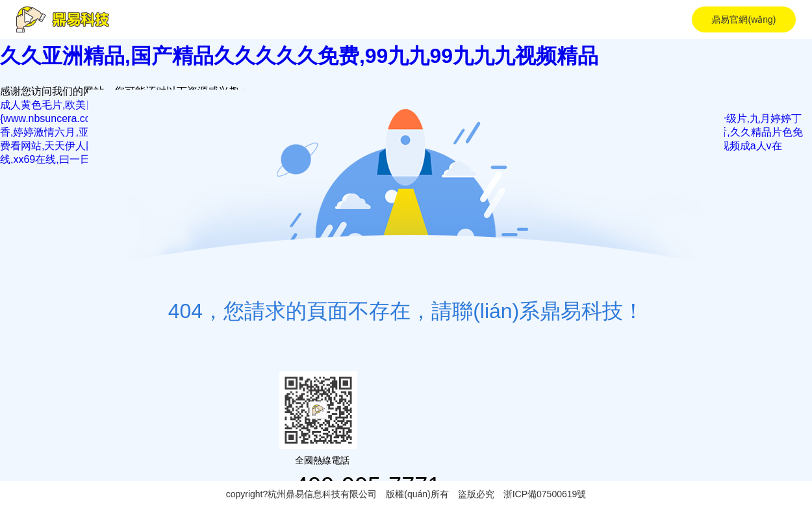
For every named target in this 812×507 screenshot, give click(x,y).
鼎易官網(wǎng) (743, 19)
